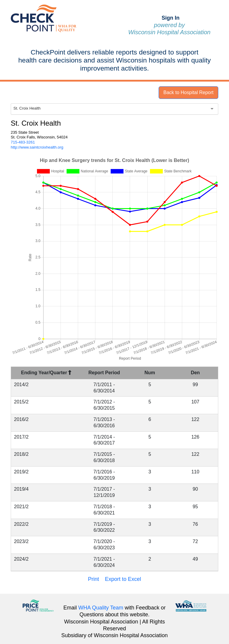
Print (93, 579)
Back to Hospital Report (188, 92)
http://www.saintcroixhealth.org (37, 147)
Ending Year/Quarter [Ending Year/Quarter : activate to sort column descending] (46, 373)
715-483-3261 (23, 142)
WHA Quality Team (101, 608)
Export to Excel (123, 579)
